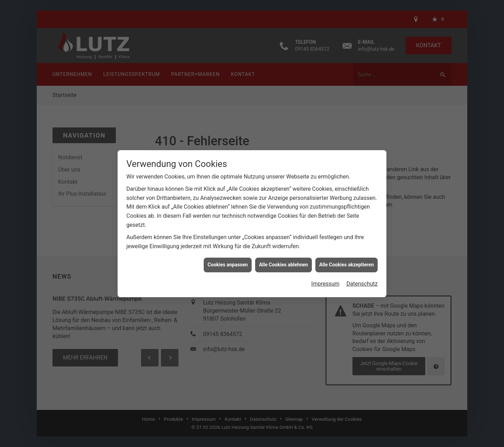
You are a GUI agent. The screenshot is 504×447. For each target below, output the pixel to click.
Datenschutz (362, 278)
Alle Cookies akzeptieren (346, 259)
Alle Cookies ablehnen (283, 259)
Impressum (325, 278)
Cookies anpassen (228, 259)
